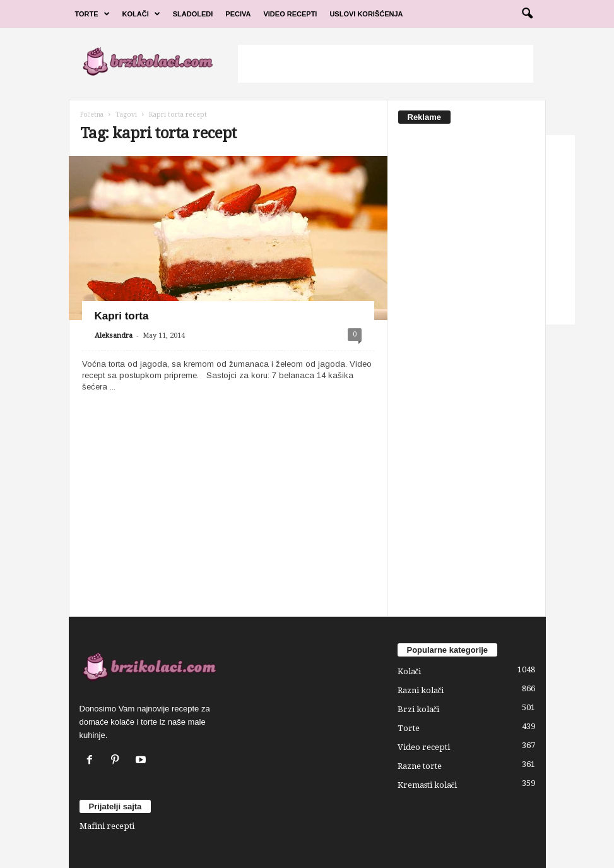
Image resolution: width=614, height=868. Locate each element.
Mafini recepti (107, 826)
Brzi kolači (419, 709)
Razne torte (420, 766)
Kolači (141, 14)
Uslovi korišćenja (366, 14)
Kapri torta (122, 316)
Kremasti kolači (428, 785)
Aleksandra (114, 336)
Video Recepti (290, 14)
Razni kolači (421, 690)
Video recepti (424, 747)
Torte (92, 14)
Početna (92, 115)
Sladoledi (193, 14)
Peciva (238, 14)
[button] (527, 14)
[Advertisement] (386, 64)
